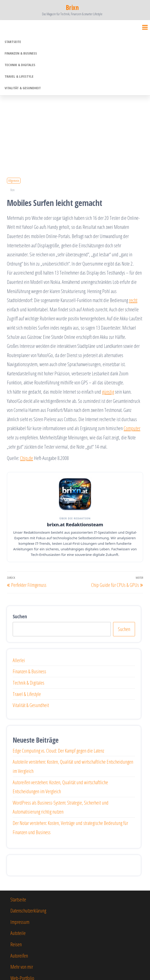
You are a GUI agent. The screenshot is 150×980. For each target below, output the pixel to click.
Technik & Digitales (20, 65)
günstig (108, 392)
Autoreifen (19, 955)
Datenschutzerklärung (28, 910)
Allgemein (14, 181)
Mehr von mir (22, 967)
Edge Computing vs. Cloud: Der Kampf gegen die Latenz (58, 750)
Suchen (20, 616)
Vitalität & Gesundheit (23, 88)
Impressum (20, 922)
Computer (132, 428)
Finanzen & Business (21, 53)
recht (133, 300)
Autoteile (18, 933)
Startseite (13, 42)
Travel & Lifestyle (19, 76)
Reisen (16, 944)
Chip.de (27, 458)
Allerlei (19, 660)
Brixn (72, 7)
